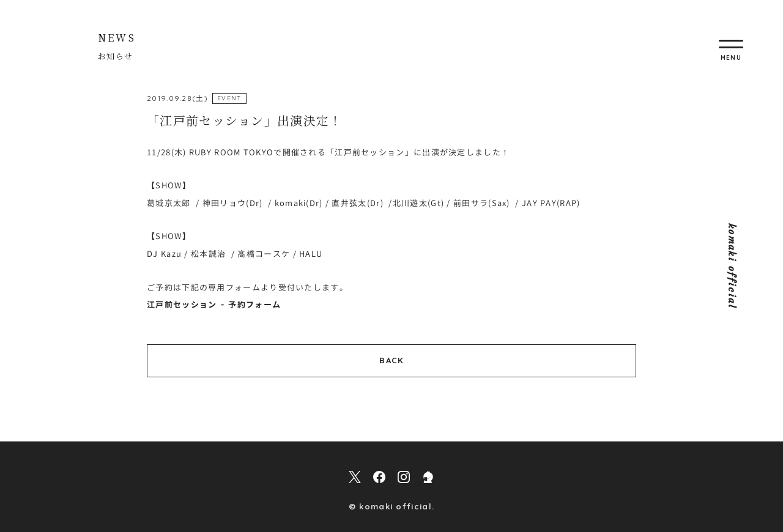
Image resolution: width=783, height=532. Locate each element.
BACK (391, 360)
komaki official (732, 266)
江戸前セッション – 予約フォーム (214, 305)
